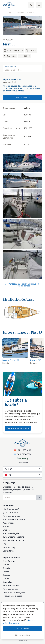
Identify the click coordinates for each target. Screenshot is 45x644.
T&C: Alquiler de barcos (13, 540)
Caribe (6, 578)
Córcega (7, 575)
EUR (23, 469)
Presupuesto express (12, 596)
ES (23, 475)
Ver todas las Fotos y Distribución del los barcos (22, 285)
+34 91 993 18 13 (23, 450)
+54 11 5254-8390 (23, 454)
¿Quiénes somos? (11, 509)
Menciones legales (11, 533)
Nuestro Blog (9, 547)
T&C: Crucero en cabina (13, 537)
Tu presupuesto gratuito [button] (18, 428)
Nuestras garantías (12, 516)
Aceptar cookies (22, 628)
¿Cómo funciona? (11, 512)
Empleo (6, 530)
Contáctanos (9, 551)
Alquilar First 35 (22, 97)
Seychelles (8, 582)
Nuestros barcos (10, 589)
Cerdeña (7, 565)
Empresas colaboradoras (14, 519)
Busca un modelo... (11, 67)
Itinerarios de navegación (14, 592)
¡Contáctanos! (23, 462)
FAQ (5, 544)
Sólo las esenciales (22, 635)
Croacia (6, 568)
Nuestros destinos (11, 585)
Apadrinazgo (9, 523)
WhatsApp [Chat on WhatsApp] (23, 458)
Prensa (6, 526)
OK (39, 498)
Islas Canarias (9, 561)
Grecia (6, 571)
